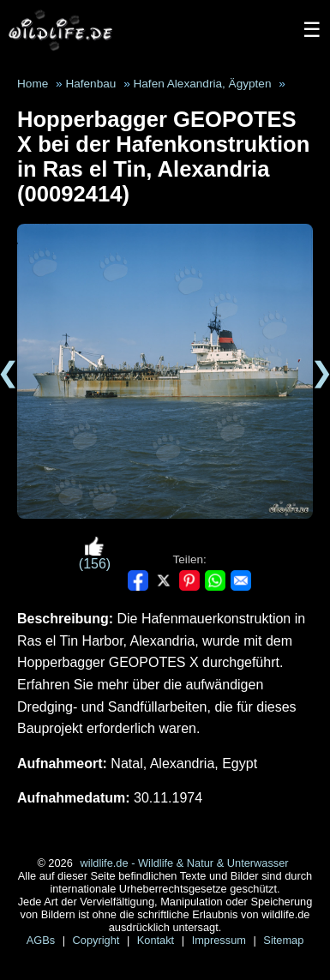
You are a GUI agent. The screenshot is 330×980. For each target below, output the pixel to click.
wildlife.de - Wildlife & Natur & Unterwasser (184, 863)
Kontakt (157, 940)
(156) (95, 553)
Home (33, 84)
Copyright (98, 940)
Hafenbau (90, 84)
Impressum (221, 940)
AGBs (42, 940)
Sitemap (283, 940)
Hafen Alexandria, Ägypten (202, 84)
